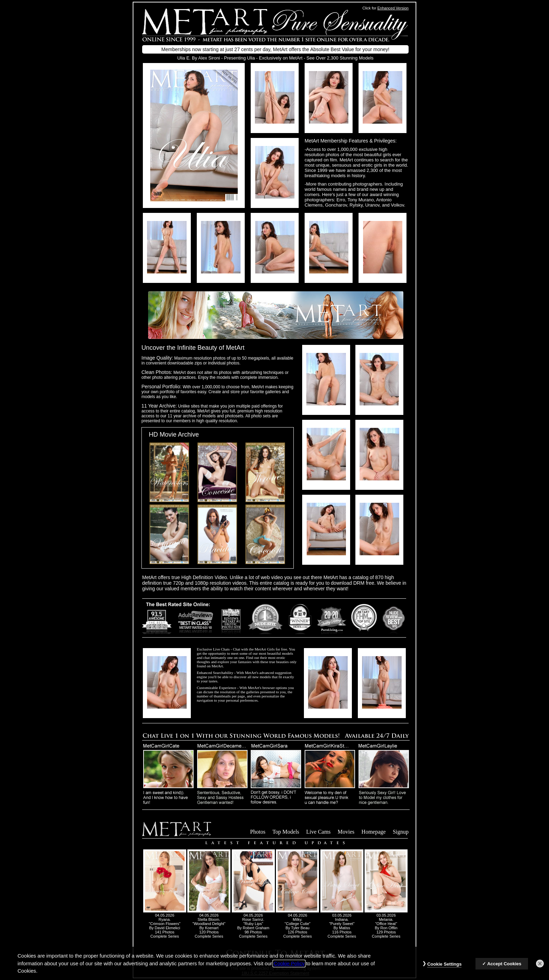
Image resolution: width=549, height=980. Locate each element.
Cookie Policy (289, 967)
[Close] (540, 967)
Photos (258, 832)
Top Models (286, 832)
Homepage (373, 832)
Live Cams (319, 832)
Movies (346, 832)
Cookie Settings (444, 968)
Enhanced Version (393, 8)
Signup (401, 832)
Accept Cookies (504, 968)
